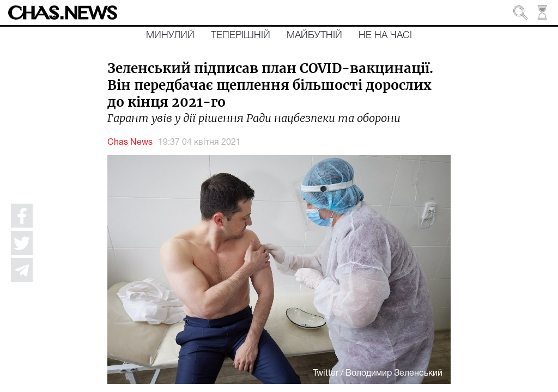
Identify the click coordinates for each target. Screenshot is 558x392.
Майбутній (314, 35)
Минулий (170, 35)
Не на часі (385, 35)
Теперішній (241, 35)
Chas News (130, 143)
